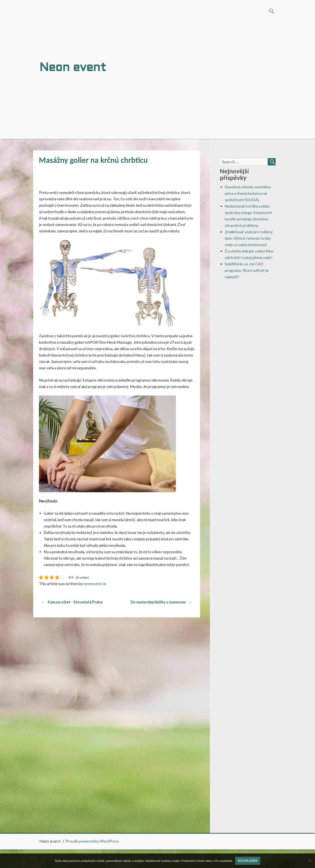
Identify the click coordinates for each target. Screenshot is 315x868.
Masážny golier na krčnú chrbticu (93, 160)
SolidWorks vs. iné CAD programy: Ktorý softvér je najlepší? (247, 270)
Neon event (50, 842)
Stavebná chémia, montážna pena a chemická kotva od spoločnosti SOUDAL (248, 193)
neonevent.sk (95, 584)
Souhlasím (248, 861)
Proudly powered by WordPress (92, 841)
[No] (310, 861)
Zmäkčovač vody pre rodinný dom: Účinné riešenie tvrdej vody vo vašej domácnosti (249, 238)
